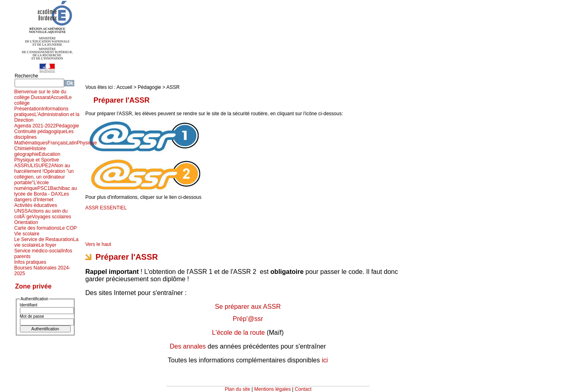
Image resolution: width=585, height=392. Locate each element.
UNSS (21, 211)
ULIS (33, 166)
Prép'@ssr (248, 319)
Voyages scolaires (51, 217)
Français (57, 143)
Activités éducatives (36, 205)
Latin (71, 143)
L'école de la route (238, 333)
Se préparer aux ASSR (248, 307)
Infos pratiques (30, 262)
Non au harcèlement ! (42, 168)
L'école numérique (31, 185)
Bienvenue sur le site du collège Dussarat (40, 95)
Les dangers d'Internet (42, 197)
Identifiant (29, 305)
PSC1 (44, 188)
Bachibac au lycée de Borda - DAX (45, 191)
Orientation (26, 222)
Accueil (58, 97)
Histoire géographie (30, 151)
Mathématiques (31, 143)
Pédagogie (67, 126)
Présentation (28, 109)
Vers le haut (98, 244)
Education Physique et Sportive (37, 157)
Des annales (188, 346)
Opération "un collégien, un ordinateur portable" (44, 177)
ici (325, 360)
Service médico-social (38, 251)
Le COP (68, 228)
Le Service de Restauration (44, 239)
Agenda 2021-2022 (35, 126)
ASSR (21, 166)
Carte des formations (37, 228)
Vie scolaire (27, 234)
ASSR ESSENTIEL (106, 208)
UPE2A (46, 166)
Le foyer (47, 245)
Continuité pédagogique (40, 131)
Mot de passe (32, 316)
